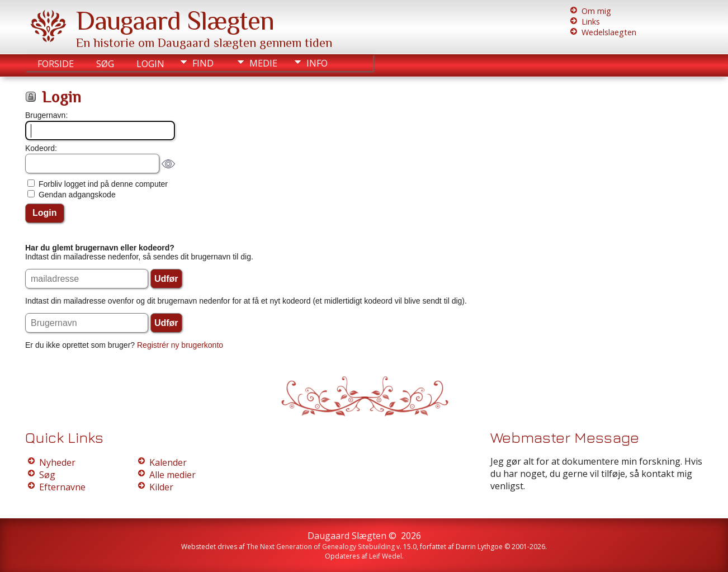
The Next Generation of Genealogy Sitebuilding (321, 547)
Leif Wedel (386, 556)
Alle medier (172, 475)
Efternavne (62, 487)
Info (317, 63)
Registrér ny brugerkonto (180, 345)
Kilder (161, 487)
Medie (263, 63)
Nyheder (57, 462)
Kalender (168, 462)
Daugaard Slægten (175, 21)
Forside (56, 64)
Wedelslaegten (609, 32)
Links (591, 22)
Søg (105, 64)
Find (203, 63)
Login (150, 64)
